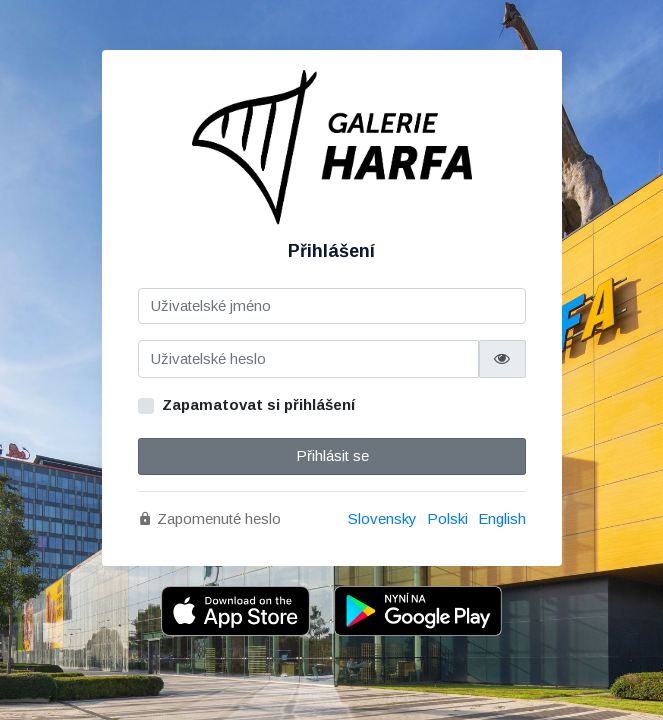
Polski (447, 518)
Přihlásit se (331, 455)
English (502, 518)
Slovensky (382, 518)
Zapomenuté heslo (209, 518)
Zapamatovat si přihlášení (258, 404)
